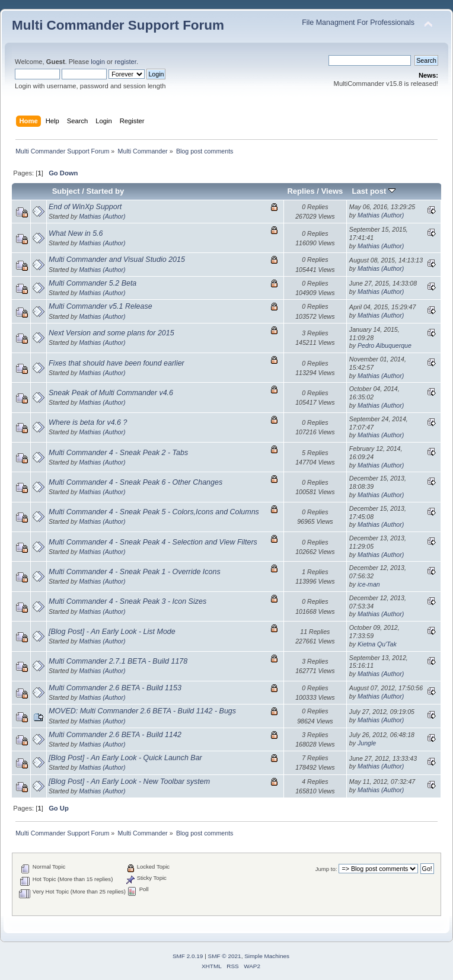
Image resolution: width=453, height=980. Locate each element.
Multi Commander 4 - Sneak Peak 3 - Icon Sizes (127, 601)
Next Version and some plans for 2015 (111, 333)
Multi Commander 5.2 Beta (92, 283)
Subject (66, 191)
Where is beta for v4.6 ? (88, 422)
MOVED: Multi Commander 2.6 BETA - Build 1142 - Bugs (142, 711)
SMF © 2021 (225, 956)
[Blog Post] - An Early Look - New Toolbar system (129, 782)
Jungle (367, 743)
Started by (106, 191)
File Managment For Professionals (358, 23)
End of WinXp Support (85, 207)
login (98, 62)
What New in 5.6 (76, 233)
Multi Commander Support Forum (118, 25)
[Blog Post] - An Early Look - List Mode (112, 632)
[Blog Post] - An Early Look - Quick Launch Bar (125, 758)
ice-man (369, 584)
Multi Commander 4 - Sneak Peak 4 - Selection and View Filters (153, 542)
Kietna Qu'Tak (377, 644)
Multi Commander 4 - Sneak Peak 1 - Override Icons (135, 572)
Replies (301, 191)
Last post (374, 191)
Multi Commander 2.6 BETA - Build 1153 (115, 688)
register (125, 62)
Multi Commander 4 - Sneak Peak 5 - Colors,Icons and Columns (154, 512)
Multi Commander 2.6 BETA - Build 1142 (115, 735)
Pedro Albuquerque (385, 345)
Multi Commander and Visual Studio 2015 (117, 260)
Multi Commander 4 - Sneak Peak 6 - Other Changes (135, 482)
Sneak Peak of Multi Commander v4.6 (111, 393)
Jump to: (326, 869)
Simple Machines (267, 956)
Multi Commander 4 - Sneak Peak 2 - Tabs (118, 453)
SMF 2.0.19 (188, 956)
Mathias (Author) (102, 216)
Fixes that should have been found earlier (117, 363)
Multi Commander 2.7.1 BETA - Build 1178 (118, 661)
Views (332, 191)
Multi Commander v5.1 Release (101, 306)
